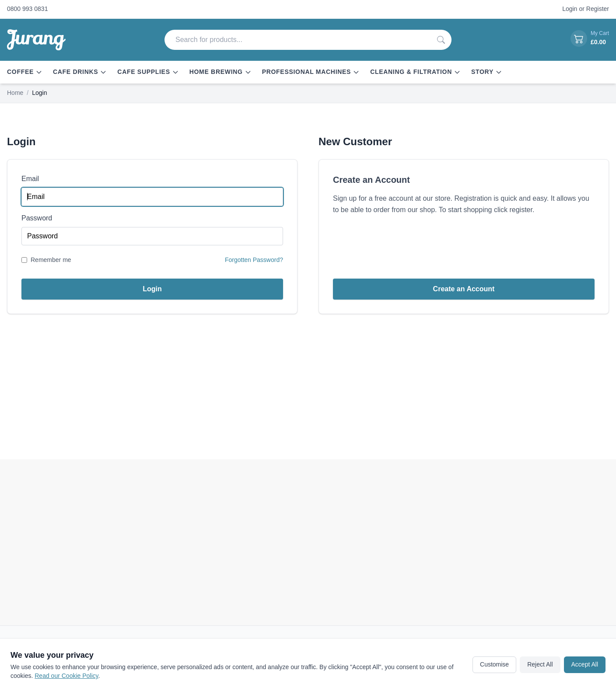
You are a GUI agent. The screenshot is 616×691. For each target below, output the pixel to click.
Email (30, 179)
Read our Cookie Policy (66, 676)
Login (570, 9)
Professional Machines (311, 72)
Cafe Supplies (148, 72)
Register (598, 9)
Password (37, 218)
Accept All (585, 664)
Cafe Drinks (80, 72)
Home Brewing (220, 72)
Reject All (540, 664)
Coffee (25, 72)
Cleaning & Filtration (415, 72)
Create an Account (464, 289)
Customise (494, 664)
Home (15, 93)
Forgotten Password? (254, 260)
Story (487, 72)
